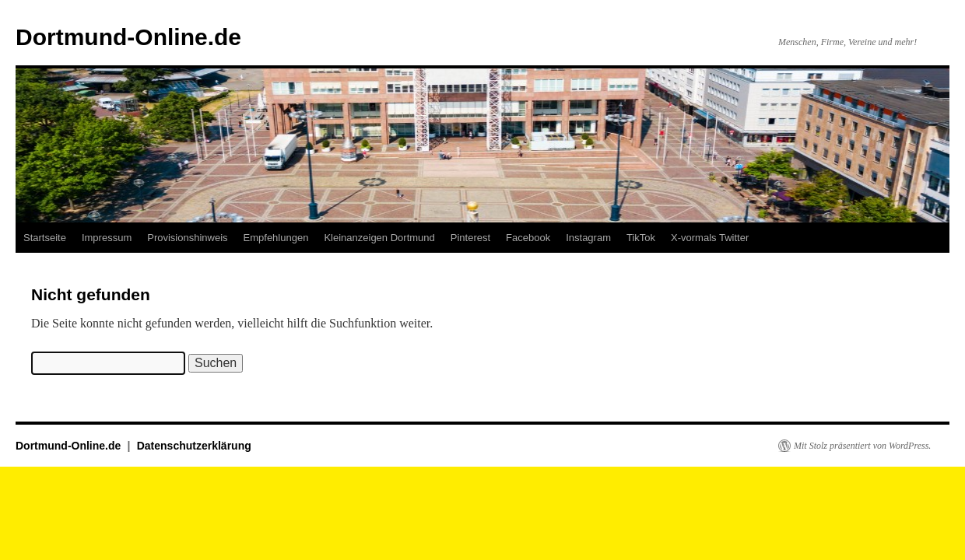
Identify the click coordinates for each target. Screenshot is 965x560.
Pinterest (470, 238)
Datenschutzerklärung (194, 446)
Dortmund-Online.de (128, 37)
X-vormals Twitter (710, 238)
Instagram (588, 238)
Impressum (107, 238)
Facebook (528, 238)
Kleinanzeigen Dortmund (379, 238)
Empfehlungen (276, 238)
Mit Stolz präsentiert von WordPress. (862, 446)
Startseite (45, 238)
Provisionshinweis (187, 238)
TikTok (641, 238)
